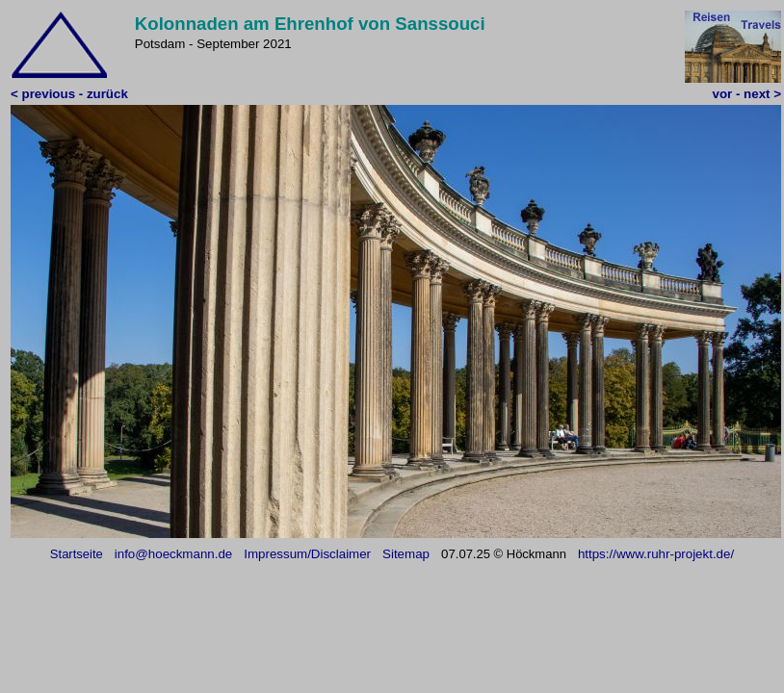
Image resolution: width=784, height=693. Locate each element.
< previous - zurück (69, 94)
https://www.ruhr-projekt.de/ (656, 554)
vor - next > (747, 94)
